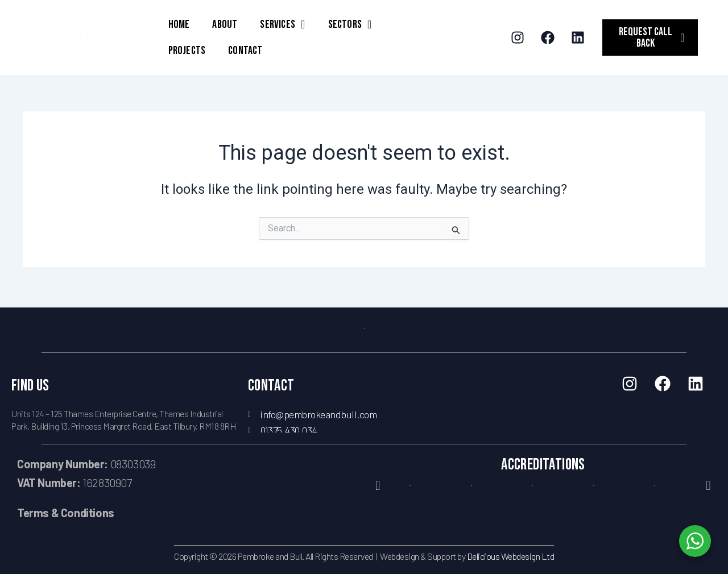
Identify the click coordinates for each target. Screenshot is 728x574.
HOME (179, 24)
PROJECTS (187, 51)
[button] (378, 485)
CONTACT (245, 51)
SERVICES (282, 24)
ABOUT (225, 24)
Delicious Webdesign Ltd (511, 556)
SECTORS (350, 24)
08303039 (86, 464)
